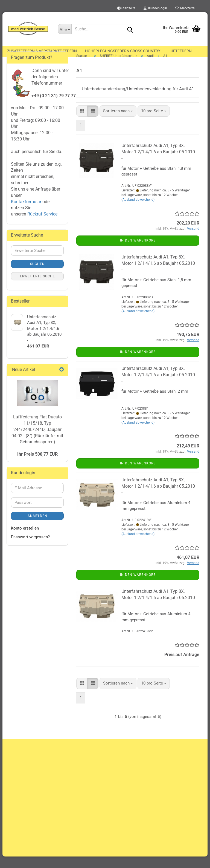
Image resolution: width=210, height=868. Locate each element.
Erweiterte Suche (37, 288)
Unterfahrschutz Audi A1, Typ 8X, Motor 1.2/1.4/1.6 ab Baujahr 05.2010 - (158, 163)
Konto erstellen (25, 540)
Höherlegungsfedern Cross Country (123, 51)
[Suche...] (65, 29)
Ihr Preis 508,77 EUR (37, 465)
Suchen (37, 275)
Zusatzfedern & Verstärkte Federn (42, 51)
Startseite (126, 8)
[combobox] (118, 122)
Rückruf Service (42, 225)
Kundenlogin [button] (155, 8)
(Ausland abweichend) (138, 211)
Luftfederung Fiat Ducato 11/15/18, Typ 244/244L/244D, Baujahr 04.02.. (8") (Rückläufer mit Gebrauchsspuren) (37, 441)
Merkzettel (185, 8)
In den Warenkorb (138, 252)
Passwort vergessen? (30, 548)
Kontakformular (26, 213)
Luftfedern (180, 51)
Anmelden (37, 527)
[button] (82, 122)
